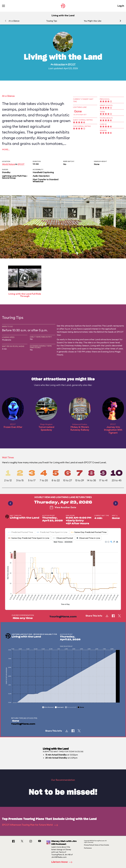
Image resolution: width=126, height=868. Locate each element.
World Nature (8, 164)
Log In (121, 6)
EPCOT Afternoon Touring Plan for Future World (30, 825)
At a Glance (14, 21)
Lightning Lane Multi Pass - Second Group (15, 177)
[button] (120, 21)
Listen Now (63, 862)
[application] (63, 573)
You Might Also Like (93, 21)
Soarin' (60, 342)
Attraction (59, 64)
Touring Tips (52, 21)
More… (6, 149)
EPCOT (72, 64)
